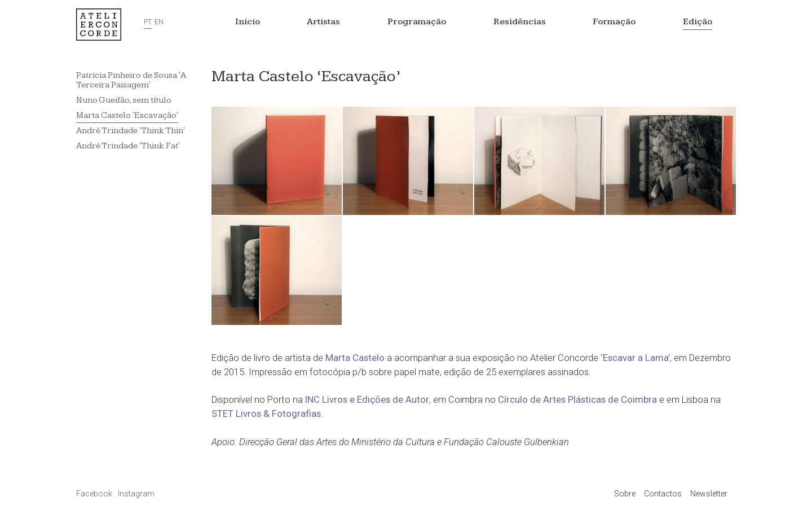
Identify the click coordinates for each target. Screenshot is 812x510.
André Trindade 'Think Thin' (131, 131)
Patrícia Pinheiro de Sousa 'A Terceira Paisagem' (131, 80)
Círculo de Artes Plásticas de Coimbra (577, 399)
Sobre (625, 494)
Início (248, 22)
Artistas (323, 22)
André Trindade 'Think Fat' (128, 146)
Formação (614, 22)
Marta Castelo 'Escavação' (127, 115)
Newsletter (709, 494)
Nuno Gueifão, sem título (124, 100)
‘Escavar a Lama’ (635, 358)
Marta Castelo (355, 358)
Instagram (136, 494)
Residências (520, 22)
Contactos (663, 494)
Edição (698, 22)
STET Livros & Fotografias (266, 414)
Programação (417, 22)
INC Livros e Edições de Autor (367, 399)
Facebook (95, 494)
